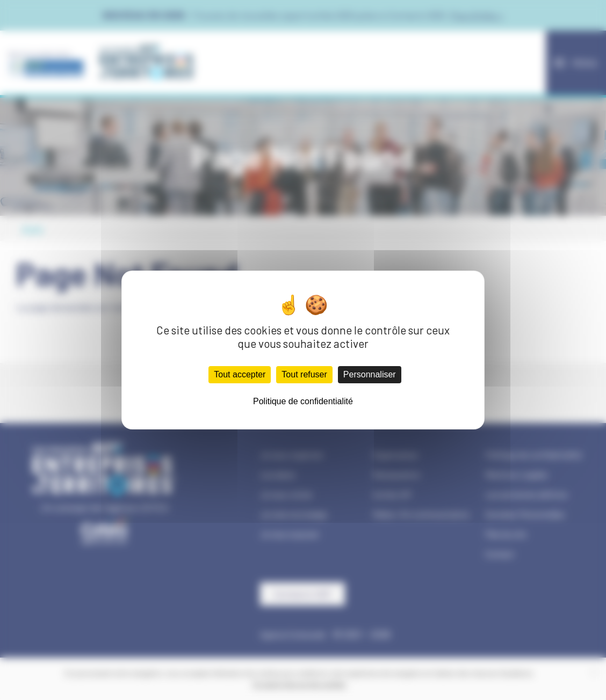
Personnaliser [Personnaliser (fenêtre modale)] (370, 374)
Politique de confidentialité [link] (303, 401)
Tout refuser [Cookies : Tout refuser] (304, 374)
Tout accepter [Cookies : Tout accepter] (240, 374)
